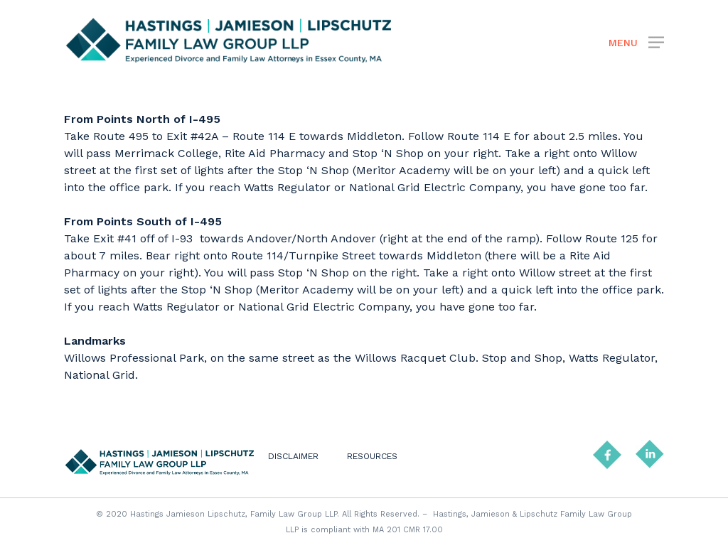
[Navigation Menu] (636, 42)
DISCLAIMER (293, 456)
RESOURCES (372, 456)
